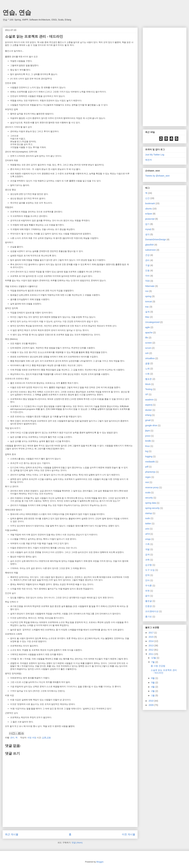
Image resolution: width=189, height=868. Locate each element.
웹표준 (149, 379)
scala (148, 492)
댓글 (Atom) (77, 843)
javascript (150, 219)
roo (147, 291)
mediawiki (150, 462)
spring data (151, 503)
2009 (151, 705)
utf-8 (147, 534)
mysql (148, 229)
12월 (154, 658)
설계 (147, 312)
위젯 (147, 591)
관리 (12, 738)
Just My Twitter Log (155, 155)
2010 (151, 701)
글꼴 (147, 363)
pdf (147, 467)
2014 (151, 641)
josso (148, 436)
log (147, 451)
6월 (153, 678)
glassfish (149, 245)
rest (147, 482)
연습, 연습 (17, 12)
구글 (147, 265)
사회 (147, 374)
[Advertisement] (155, 76)
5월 (153, 683)
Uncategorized (152, 322)
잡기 (147, 224)
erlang (148, 415)
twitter (148, 524)
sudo (148, 518)
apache (149, 333)
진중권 (149, 606)
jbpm (148, 431)
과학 (147, 560)
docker (149, 410)
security (149, 498)
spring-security (152, 508)
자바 (147, 276)
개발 (147, 549)
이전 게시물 (129, 834)
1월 (153, 695)
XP (147, 394)
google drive (151, 425)
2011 (151, 654)
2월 (153, 691)
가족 (147, 544)
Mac (147, 317)
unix (147, 529)
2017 (151, 633)
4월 (153, 687)
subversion (151, 250)
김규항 (149, 565)
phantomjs (150, 472)
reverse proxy (152, 487)
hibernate (150, 286)
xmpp (148, 539)
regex (148, 477)
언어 (147, 580)
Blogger (100, 862)
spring (148, 296)
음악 (147, 596)
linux (147, 446)
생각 (147, 234)
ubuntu (149, 209)
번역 (147, 575)
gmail (148, 420)
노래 (147, 369)
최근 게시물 (12, 834)
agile (148, 327)
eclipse (149, 214)
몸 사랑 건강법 (158, 666)
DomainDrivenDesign (156, 239)
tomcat (149, 302)
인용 (147, 270)
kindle (148, 441)
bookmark (150, 203)
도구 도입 (150, 570)
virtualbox (150, 358)
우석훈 (149, 586)
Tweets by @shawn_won (157, 176)
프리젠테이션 (152, 611)
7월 (153, 662)
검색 (147, 555)
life (147, 338)
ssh (147, 353)
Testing (149, 389)
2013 (151, 646)
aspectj (149, 405)
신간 (147, 198)
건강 (147, 255)
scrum (148, 348)
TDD (147, 281)
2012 (151, 650)
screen (149, 343)
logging (149, 456)
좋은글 (149, 601)
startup (149, 513)
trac (147, 307)
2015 (151, 637)
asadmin (149, 400)
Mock (148, 384)
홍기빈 (149, 617)
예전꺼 (149, 160)
